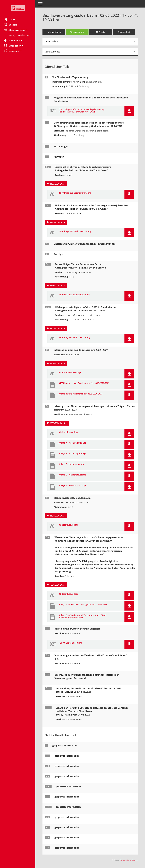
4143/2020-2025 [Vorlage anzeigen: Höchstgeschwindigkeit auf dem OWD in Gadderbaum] (57, 328)
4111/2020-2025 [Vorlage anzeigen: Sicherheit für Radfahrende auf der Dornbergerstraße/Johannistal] (57, 222)
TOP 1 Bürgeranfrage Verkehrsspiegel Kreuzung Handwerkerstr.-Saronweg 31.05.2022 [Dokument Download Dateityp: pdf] (82, 111)
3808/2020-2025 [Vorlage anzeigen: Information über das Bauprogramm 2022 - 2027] (57, 363)
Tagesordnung (77, 32)
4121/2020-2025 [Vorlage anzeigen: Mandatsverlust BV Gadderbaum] (57, 516)
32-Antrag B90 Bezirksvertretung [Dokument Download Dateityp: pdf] (74, 295)
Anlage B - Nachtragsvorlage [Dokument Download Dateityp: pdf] (72, 454)
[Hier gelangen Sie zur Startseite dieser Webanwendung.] (18, 8)
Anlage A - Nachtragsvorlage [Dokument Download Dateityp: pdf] (72, 443)
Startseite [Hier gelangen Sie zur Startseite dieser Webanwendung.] (11, 19)
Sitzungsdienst (129, 860)
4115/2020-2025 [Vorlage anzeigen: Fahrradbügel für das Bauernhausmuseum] (57, 285)
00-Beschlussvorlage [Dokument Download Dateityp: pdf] (68, 432)
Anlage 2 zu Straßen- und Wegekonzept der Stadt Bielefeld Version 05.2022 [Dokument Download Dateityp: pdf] (82, 616)
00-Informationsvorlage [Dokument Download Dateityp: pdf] (70, 373)
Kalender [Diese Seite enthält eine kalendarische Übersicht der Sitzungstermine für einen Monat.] (11, 25)
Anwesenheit (124, 32)
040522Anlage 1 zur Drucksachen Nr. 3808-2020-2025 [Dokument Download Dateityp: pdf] (84, 383)
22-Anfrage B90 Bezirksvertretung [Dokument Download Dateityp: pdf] (75, 193)
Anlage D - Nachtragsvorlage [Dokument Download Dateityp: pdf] (72, 475)
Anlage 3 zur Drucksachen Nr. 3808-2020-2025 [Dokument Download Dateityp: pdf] (81, 394)
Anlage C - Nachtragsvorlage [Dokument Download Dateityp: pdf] (72, 464)
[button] (18, 30)
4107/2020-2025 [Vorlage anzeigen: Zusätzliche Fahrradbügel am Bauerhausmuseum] (57, 184)
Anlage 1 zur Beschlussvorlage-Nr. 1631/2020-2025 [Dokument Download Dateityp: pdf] (83, 605)
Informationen (54, 32)
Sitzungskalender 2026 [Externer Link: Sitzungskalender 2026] (19, 35)
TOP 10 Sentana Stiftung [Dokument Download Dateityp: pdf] (70, 643)
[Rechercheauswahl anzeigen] (136, 16)
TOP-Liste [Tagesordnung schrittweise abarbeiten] (101, 32)
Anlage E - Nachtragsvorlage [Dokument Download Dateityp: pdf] (72, 485)
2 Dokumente (53, 52)
